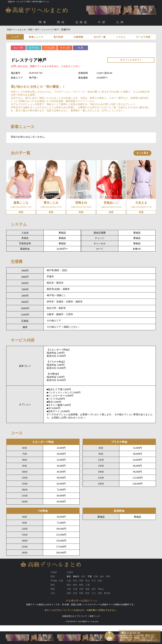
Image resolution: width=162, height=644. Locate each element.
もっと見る (142, 153)
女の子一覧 (100, 37)
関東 (43, 22)
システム (121, 37)
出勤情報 (79, 37)
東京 (69, 576)
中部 (102, 22)
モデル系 (65, 48)
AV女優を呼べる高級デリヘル (81, 601)
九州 (120, 22)
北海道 (82, 22)
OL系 (80, 48)
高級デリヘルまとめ (16, 30)
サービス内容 (143, 37)
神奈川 (76, 576)
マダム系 (49, 48)
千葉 (90, 576)
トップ (15, 37)
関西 (61, 22)
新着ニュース (36, 37)
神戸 (37, 30)
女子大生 (34, 48)
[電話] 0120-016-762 (130, 633)
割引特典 (58, 37)
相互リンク (95, 616)
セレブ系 (18, 48)
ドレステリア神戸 (50, 30)
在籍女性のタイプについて (75, 616)
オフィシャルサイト (131, 60)
